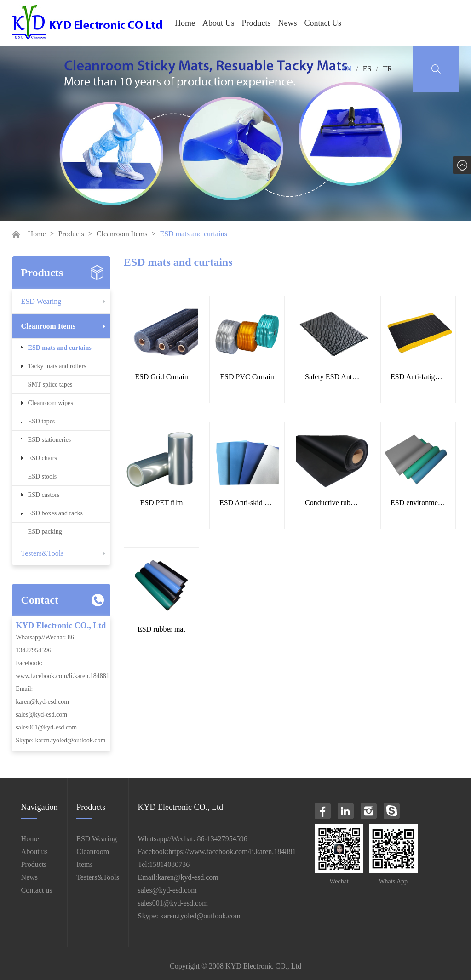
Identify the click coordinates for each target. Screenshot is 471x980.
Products (256, 23)
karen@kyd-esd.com (42, 702)
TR (387, 69)
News (288, 23)
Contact (40, 600)
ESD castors (44, 495)
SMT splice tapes (50, 385)
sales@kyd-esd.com (41, 715)
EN (347, 69)
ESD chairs (43, 458)
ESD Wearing (41, 301)
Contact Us (323, 23)
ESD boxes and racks (55, 513)
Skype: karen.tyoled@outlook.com (60, 740)
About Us (218, 23)
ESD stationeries (50, 440)
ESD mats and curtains (60, 348)
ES (367, 69)
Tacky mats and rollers (57, 366)
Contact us (37, 890)
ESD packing (45, 532)
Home (185, 23)
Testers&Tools (43, 553)
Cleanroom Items (122, 234)
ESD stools (43, 476)
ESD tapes (42, 421)
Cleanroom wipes (51, 403)
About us (34, 852)
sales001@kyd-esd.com (46, 727)
